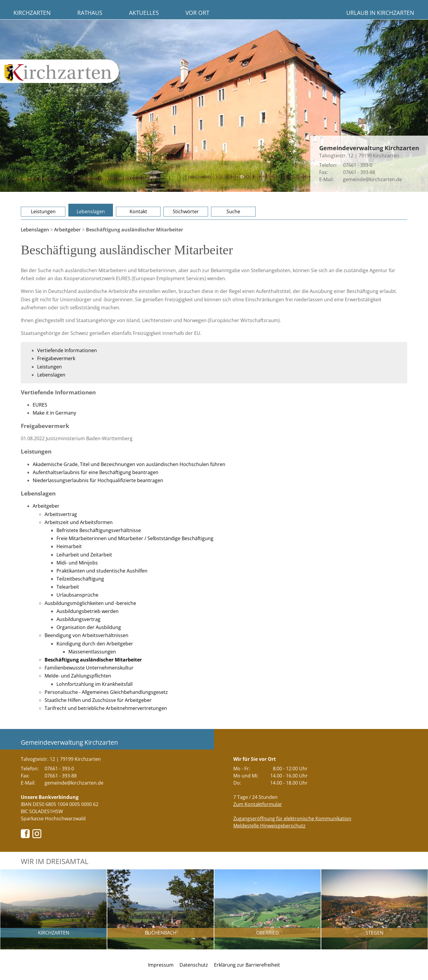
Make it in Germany (54, 413)
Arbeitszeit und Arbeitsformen (79, 522)
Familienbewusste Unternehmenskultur (89, 668)
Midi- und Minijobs (77, 563)
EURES (40, 405)
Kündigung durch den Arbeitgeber (95, 644)
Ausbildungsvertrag (78, 619)
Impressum (161, 965)
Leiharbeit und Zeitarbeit (84, 555)
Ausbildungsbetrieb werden (88, 611)
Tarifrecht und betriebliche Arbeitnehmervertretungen (106, 708)
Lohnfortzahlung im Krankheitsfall (95, 684)
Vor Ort (197, 13)
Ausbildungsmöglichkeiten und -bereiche (90, 603)
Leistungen (43, 211)
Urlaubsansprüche (77, 595)
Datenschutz (194, 965)
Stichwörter (186, 211)
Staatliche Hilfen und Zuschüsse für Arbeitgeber (98, 700)
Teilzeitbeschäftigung (80, 579)
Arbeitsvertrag (61, 514)
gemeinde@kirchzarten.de (372, 179)
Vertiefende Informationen (67, 350)
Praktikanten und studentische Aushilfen (102, 571)
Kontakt (138, 211)
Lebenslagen (91, 211)
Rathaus (90, 13)
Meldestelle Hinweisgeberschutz (269, 826)
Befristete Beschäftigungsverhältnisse (99, 530)
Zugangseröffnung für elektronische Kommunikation (292, 819)
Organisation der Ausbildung (89, 627)
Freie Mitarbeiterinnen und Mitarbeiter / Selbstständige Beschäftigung (135, 538)
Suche (233, 211)
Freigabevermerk (56, 358)
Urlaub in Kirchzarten (380, 13)
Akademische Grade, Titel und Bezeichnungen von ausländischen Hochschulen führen (129, 464)
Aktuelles (144, 13)
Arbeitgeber (67, 230)
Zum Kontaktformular (258, 804)
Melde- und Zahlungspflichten (78, 676)
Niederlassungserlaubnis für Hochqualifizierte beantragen (98, 480)
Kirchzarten (32, 13)
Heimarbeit (69, 546)
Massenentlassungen (92, 652)
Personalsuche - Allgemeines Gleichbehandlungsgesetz (106, 692)
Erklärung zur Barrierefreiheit (247, 965)
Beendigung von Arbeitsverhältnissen (86, 635)
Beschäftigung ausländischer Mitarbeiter (93, 660)
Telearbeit (68, 587)
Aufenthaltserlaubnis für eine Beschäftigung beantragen (96, 472)
